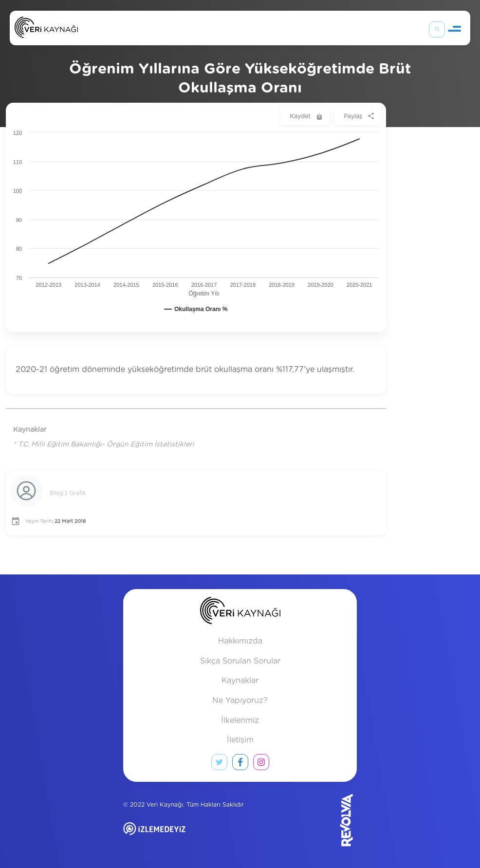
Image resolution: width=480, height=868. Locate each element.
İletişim (240, 740)
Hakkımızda (240, 641)
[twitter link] (219, 764)
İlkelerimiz (240, 720)
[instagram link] (261, 764)
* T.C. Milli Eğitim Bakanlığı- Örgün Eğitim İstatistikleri (104, 444)
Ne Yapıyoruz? (240, 701)
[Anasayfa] (46, 29)
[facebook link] (240, 764)
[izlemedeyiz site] (186, 836)
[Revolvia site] (331, 820)
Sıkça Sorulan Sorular (240, 661)
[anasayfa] (240, 613)
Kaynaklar (240, 681)
